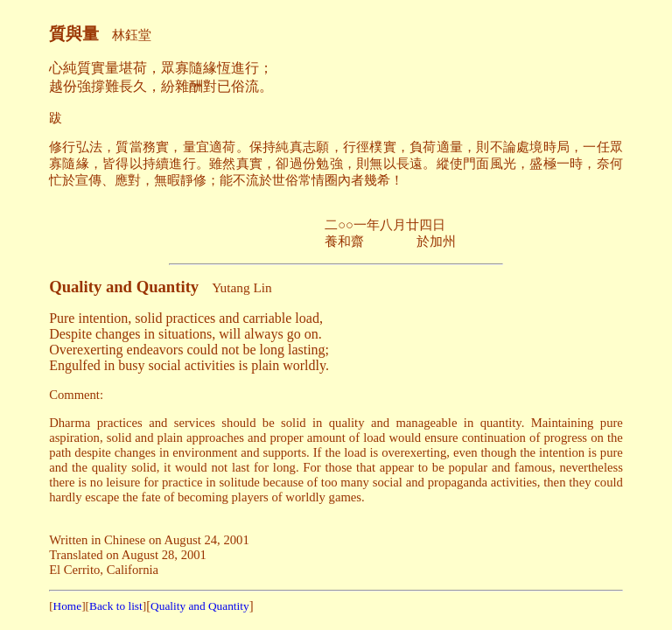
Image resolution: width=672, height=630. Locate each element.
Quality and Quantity (200, 606)
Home (68, 606)
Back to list (116, 606)
